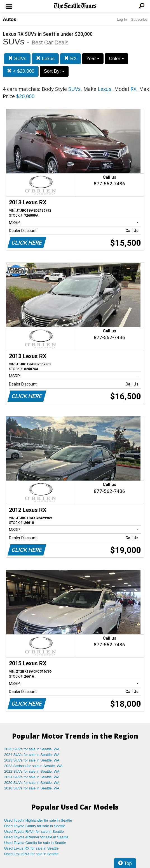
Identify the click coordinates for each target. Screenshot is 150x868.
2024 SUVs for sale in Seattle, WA (32, 755)
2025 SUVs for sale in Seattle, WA (32, 749)
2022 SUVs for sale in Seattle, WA (32, 771)
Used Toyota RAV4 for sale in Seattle (34, 832)
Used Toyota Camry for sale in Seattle (35, 826)
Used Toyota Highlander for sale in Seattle (38, 820)
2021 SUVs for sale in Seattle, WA (32, 777)
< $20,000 (21, 71)
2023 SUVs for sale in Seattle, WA (32, 760)
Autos (10, 19)
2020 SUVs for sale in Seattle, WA (32, 783)
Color (116, 59)
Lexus (45, 59)
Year (93, 59)
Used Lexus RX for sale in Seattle (31, 848)
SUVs (17, 59)
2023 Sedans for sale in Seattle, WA (33, 766)
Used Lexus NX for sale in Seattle (31, 854)
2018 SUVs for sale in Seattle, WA (32, 788)
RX (70, 59)
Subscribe (139, 19)
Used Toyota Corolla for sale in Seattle (35, 843)
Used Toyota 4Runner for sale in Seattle (36, 837)
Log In (122, 19)
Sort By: (54, 71)
